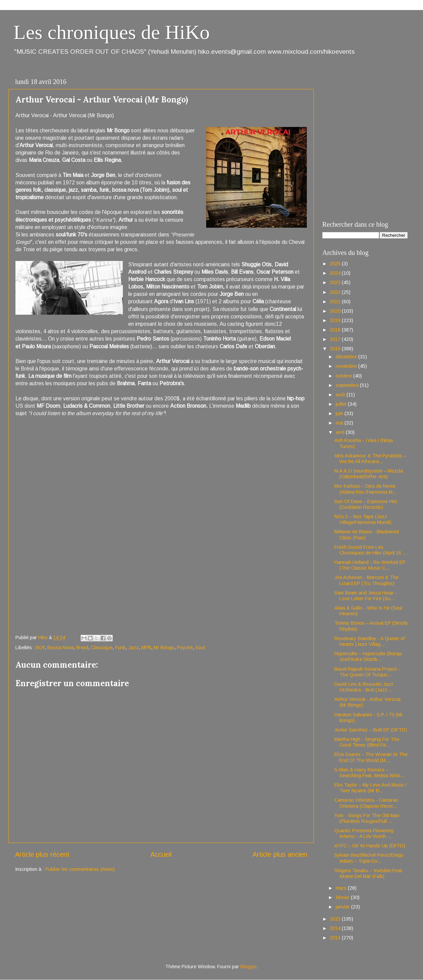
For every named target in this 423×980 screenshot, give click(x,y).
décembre (347, 357)
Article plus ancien (280, 854)
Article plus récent (42, 854)
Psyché (185, 648)
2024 (336, 273)
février (343, 897)
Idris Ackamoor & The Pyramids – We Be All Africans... (370, 459)
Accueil (161, 854)
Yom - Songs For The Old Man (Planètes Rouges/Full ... (367, 818)
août (341, 395)
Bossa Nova (60, 648)
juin (340, 413)
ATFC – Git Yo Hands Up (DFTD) (370, 846)
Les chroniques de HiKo (112, 32)
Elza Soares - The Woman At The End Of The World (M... (371, 757)
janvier (343, 907)
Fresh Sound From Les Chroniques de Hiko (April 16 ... (370, 550)
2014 (336, 928)
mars (342, 888)
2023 (336, 282)
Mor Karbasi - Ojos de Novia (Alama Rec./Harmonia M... (365, 489)
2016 (336, 349)
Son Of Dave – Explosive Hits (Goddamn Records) (366, 504)
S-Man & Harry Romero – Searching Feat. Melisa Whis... (369, 773)
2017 (336, 339)
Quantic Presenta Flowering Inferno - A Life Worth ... (364, 833)
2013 (336, 938)
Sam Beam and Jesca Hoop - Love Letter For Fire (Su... (366, 596)
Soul (200, 648)
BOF (40, 648)
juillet (342, 404)
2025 (336, 264)
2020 (336, 311)
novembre (347, 366)
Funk (120, 648)
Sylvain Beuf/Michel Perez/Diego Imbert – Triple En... (369, 858)
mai (340, 423)
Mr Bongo (164, 648)
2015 (336, 919)
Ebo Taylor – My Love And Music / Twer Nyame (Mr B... (370, 788)
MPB (146, 648)
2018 (336, 330)
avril (341, 432)
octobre (344, 376)
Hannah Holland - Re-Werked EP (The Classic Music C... (370, 565)
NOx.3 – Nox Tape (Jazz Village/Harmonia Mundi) (363, 519)
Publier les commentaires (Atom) (80, 869)
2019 (336, 320)
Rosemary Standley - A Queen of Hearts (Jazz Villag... (370, 641)
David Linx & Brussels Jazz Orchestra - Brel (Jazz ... (364, 687)
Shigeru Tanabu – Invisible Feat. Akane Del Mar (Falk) (369, 873)
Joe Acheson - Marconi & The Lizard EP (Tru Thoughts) (366, 580)
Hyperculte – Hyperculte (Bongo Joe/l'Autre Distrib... (368, 656)
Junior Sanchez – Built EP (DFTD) (371, 730)
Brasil (82, 648)
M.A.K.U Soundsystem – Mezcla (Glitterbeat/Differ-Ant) (369, 474)
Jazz (133, 648)
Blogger (248, 967)
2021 (336, 302)
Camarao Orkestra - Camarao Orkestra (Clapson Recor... (366, 803)
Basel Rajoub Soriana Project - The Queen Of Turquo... (367, 672)
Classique (102, 648)
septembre (348, 385)
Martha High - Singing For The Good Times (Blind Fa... (367, 742)
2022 (336, 292)
